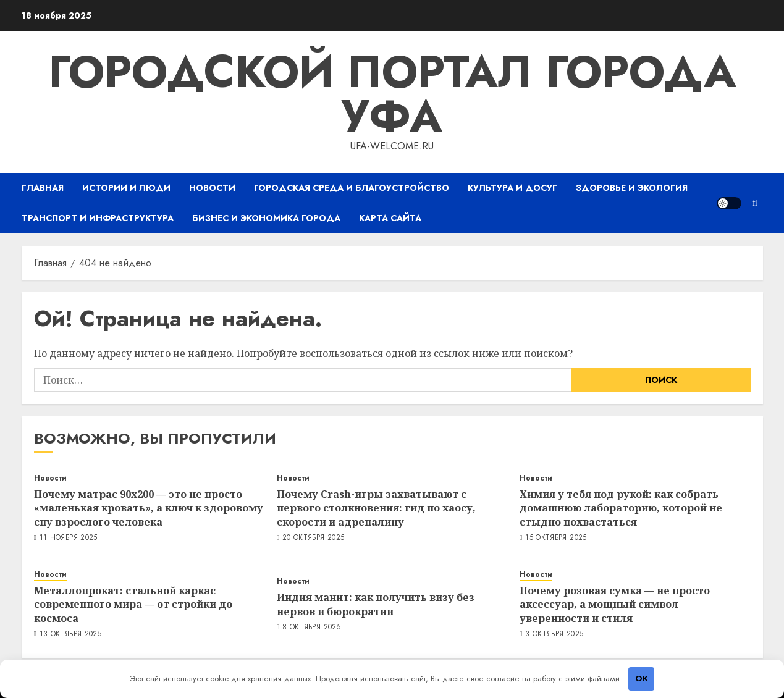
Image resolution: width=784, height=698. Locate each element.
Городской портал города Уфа (392, 94)
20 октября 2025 (313, 538)
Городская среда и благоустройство (352, 188)
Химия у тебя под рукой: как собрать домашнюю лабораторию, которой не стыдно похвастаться (621, 508)
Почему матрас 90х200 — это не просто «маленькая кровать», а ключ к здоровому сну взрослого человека (149, 508)
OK (642, 679)
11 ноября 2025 (69, 538)
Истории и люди (126, 188)
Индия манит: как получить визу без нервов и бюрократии (376, 604)
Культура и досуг (512, 188)
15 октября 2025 (556, 538)
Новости (212, 188)
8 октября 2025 (311, 628)
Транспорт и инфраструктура (98, 218)
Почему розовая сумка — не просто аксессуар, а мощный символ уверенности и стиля (615, 604)
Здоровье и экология (632, 188)
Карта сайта (390, 218)
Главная (43, 188)
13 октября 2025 (70, 634)
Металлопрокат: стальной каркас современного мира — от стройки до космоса (133, 604)
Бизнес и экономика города (266, 218)
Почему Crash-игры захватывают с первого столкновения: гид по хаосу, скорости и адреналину (376, 508)
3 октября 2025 (554, 634)
